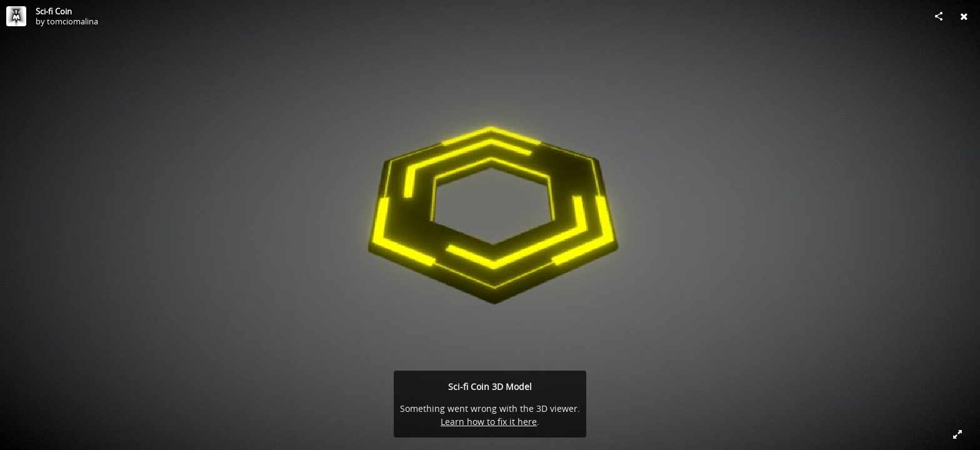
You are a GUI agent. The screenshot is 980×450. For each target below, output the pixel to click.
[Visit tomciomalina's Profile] (16, 16)
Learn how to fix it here (489, 422)
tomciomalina (72, 21)
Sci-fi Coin (54, 11)
